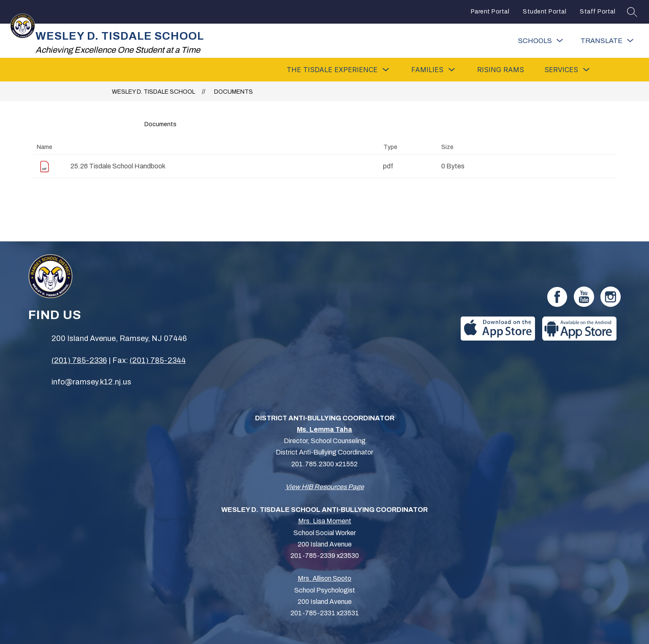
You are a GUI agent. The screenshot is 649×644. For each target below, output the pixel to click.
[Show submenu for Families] (427, 70)
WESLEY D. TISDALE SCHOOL (153, 92)
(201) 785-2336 (79, 360)
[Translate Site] (607, 41)
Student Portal (544, 12)
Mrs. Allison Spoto (324, 578)
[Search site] (632, 12)
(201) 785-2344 (158, 360)
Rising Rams (501, 70)
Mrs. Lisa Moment (325, 521)
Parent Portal (490, 12)
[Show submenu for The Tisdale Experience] (332, 70)
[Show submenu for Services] (561, 70)
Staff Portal (597, 12)
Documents (234, 92)
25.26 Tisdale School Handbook (118, 166)
